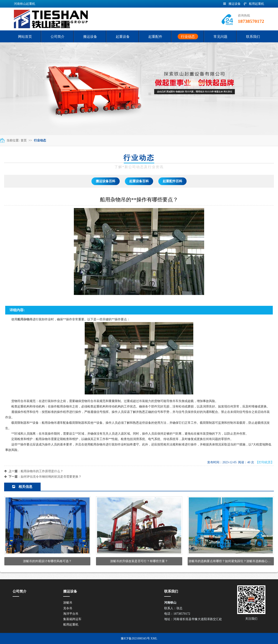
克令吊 (68, 608)
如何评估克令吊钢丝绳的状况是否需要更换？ (51, 477)
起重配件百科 (172, 181)
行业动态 (40, 140)
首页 (24, 140)
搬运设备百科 (106, 181)
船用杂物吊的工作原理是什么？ (42, 471)
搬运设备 (232, 4)
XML (154, 638)
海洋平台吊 (71, 614)
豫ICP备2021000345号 (135, 638)
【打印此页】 (265, 462)
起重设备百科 (139, 181)
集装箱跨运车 (72, 619)
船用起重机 (254, 4)
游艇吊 (68, 603)
